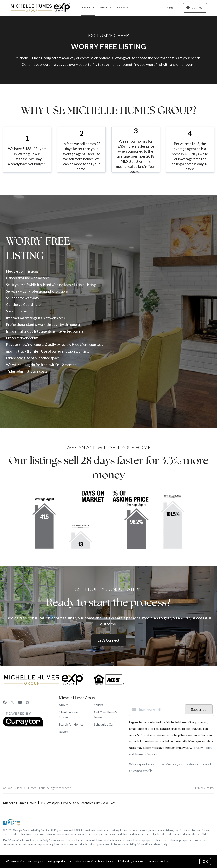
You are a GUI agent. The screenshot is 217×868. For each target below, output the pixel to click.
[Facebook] (5, 702)
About (63, 705)
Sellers (88, 8)
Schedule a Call (104, 724)
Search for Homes (71, 724)
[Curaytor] (23, 725)
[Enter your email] (161, 709)
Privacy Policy (205, 788)
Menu (167, 8)
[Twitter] (12, 702)
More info (176, 861)
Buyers (106, 8)
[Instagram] (28, 702)
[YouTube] (20, 702)
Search (123, 8)
